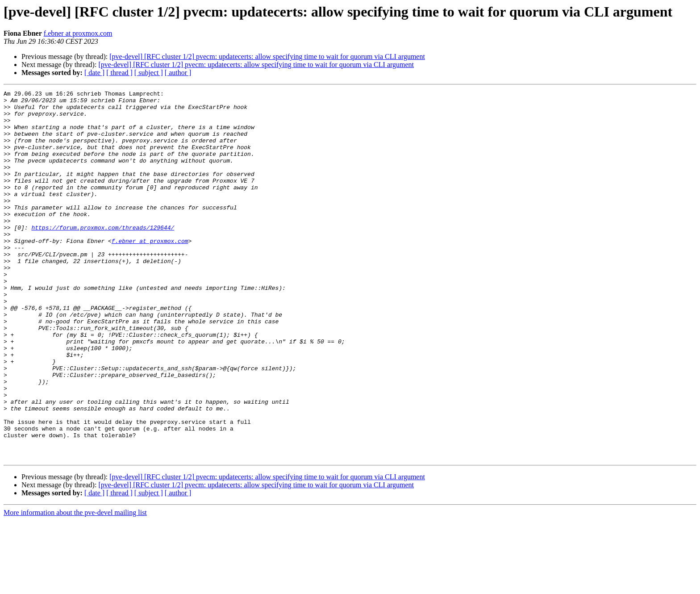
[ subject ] (149, 73)
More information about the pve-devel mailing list (75, 586)
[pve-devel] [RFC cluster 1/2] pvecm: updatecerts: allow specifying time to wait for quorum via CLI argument (267, 56)
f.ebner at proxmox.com (78, 33)
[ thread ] (119, 73)
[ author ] (178, 73)
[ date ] (94, 73)
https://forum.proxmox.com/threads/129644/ (103, 255)
